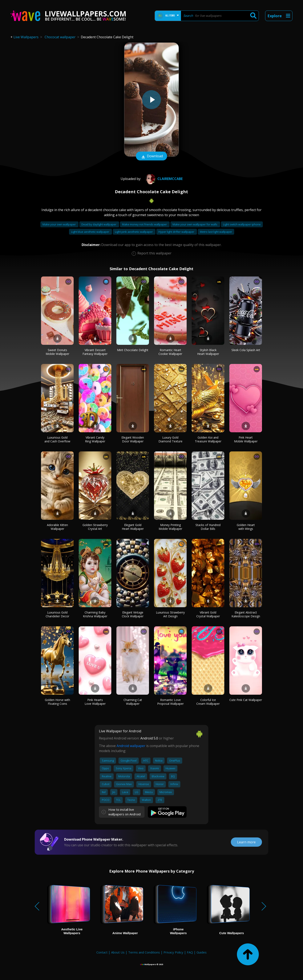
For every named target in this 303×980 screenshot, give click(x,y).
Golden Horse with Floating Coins (57, 702)
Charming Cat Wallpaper (133, 702)
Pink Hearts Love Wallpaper (95, 702)
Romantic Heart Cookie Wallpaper (170, 352)
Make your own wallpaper (59, 224)
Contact (102, 952)
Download (151, 156)
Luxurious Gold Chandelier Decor (57, 614)
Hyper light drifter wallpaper (177, 232)
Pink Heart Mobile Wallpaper (246, 439)
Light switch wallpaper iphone (242, 224)
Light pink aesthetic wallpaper (134, 232)
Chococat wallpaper (60, 37)
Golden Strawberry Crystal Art (95, 527)
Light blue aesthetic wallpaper (90, 232)
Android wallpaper (131, 746)
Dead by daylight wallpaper (99, 224)
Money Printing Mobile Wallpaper (170, 527)
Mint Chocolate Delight (133, 350)
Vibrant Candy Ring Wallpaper (95, 439)
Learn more (246, 842)
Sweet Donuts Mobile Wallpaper (57, 352)
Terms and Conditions (144, 952)
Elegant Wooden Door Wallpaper (133, 439)
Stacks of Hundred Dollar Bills (208, 527)
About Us (118, 952)
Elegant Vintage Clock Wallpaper (133, 614)
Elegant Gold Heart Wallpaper (133, 527)
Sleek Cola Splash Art (246, 350)
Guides (202, 952)
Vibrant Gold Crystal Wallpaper (208, 614)
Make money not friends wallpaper (145, 224)
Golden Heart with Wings (246, 527)
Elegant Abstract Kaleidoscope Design (246, 614)
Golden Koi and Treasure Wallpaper (208, 439)
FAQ (190, 952)
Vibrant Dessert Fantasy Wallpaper (95, 352)
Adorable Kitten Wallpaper (57, 527)
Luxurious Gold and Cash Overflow (57, 439)
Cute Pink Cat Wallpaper (246, 700)
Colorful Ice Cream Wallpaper (208, 702)
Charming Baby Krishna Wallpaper (95, 614)
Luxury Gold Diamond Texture (170, 439)
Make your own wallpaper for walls (195, 224)
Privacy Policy (173, 952)
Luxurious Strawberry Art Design (170, 614)
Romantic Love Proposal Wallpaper (170, 702)
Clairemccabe (163, 179)
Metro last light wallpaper (216, 232)
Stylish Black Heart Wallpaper (208, 352)
